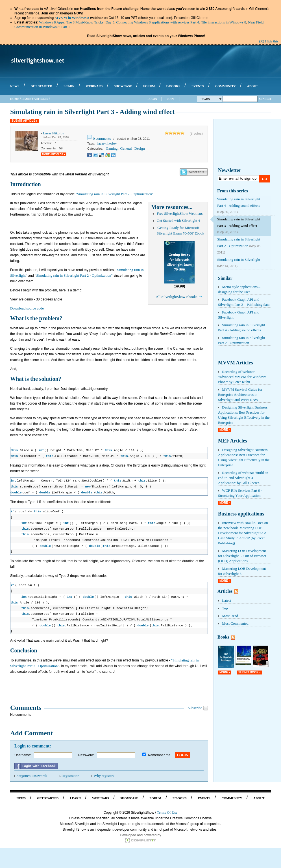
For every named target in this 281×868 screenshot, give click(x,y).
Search (265, 99)
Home (15, 99)
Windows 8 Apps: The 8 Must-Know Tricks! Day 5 (77, 22)
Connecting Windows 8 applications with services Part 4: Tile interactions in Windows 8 (181, 22)
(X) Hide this (269, 41)
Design (140, 148)
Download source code (27, 308)
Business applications (241, 514)
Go (264, 179)
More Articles (53, 154)
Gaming (112, 148)
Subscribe (195, 705)
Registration (71, 773)
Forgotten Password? (32, 773)
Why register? (104, 773)
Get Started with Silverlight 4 (178, 221)
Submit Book (248, 672)
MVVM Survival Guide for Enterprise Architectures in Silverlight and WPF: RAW (240, 395)
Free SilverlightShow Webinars (180, 213)
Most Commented (235, 623)
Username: (23, 752)
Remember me (159, 752)
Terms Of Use (167, 810)
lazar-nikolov (107, 143)
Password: (86, 752)
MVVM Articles (235, 363)
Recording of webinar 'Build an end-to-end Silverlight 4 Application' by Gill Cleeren (243, 478)
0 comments (102, 138)
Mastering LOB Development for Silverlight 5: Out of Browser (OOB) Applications (242, 556)
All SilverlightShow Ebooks (177, 297)
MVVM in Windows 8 (72, 18)
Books (223, 637)
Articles (41, 99)
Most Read (230, 616)
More (224, 430)
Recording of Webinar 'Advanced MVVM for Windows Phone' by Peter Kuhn (242, 377)
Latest (226, 600)
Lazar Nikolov (54, 133)
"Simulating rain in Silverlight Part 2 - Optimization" (114, 194)
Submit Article (23, 121)
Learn (26, 99)
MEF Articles (233, 441)
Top (225, 608)
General (126, 148)
